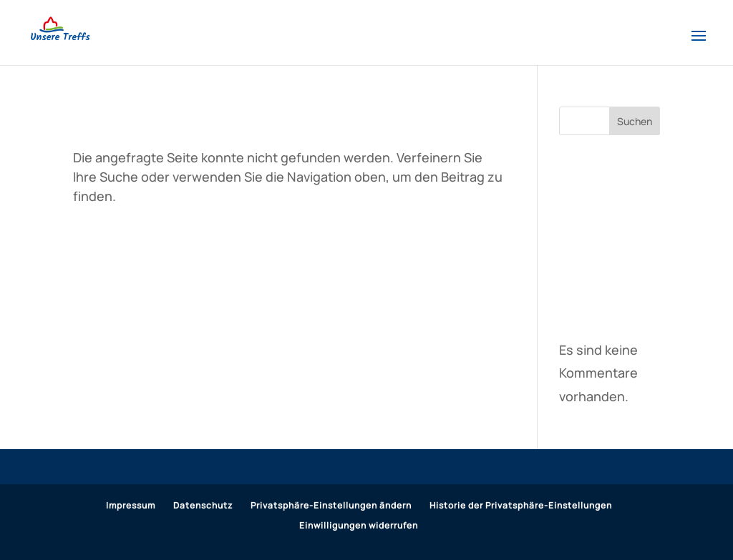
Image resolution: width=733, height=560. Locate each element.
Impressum (131, 505)
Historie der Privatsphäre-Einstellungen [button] (521, 505)
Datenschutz (203, 505)
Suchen (635, 121)
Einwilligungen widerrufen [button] (359, 525)
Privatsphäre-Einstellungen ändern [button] (331, 505)
